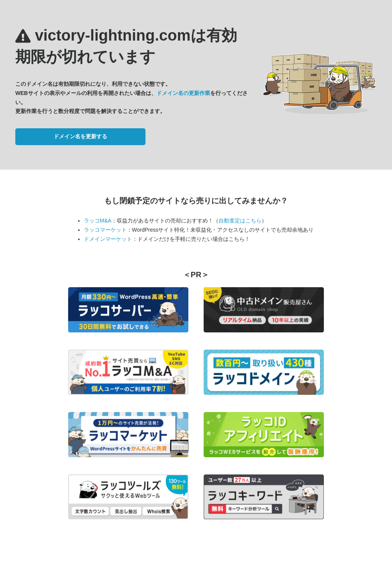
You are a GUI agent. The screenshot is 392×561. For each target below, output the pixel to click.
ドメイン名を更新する (80, 136)
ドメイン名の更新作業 (183, 93)
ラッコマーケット (105, 230)
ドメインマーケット (108, 239)
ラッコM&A (98, 221)
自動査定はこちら (240, 221)
